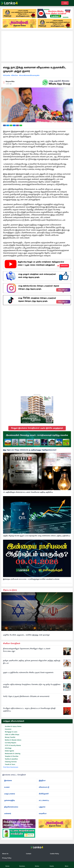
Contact (29, 854)
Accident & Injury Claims (12, 726)
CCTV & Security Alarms (12, 745)
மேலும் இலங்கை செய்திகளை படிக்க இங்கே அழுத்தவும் (37, 428)
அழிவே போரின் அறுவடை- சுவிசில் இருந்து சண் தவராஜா (26, 635)
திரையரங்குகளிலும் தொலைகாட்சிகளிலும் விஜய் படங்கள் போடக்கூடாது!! (27, 650)
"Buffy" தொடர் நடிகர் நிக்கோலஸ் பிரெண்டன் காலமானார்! (26, 696)
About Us (5, 854)
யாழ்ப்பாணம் (10, 794)
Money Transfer (9, 737)
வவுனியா (43, 814)
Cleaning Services (10, 762)
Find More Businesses (11, 767)
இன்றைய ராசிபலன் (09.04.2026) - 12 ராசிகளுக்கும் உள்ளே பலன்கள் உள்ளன (31, 579)
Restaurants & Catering (12, 754)
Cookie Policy (54, 854)
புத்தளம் (42, 807)
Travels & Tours (9, 764)
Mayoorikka (10, 81)
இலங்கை (8, 781)
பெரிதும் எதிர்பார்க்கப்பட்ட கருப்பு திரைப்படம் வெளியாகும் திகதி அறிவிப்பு (29, 710)
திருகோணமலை (11, 807)
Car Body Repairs (10, 743)
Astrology (7, 748)
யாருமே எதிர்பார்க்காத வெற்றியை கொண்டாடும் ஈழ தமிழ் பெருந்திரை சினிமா (32, 686)
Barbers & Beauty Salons (12, 740)
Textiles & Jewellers (10, 759)
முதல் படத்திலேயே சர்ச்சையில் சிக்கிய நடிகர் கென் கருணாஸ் (28, 673)
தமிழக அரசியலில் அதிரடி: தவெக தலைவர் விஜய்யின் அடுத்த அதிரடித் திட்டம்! (32, 662)
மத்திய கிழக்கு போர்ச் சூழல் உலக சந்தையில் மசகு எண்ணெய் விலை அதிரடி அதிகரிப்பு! (37, 536)
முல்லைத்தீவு (9, 800)
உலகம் (7, 787)
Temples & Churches (11, 756)
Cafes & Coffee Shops (11, 735)
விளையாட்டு (44, 787)
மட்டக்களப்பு (44, 800)
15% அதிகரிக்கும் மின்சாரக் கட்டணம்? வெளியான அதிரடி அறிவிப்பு (28, 492)
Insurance (7, 729)
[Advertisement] (37, 46)
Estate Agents (9, 751)
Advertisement (37, 395)
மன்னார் (8, 814)
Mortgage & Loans (10, 732)
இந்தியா (42, 781)
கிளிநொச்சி (44, 794)
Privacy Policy (7, 858)
